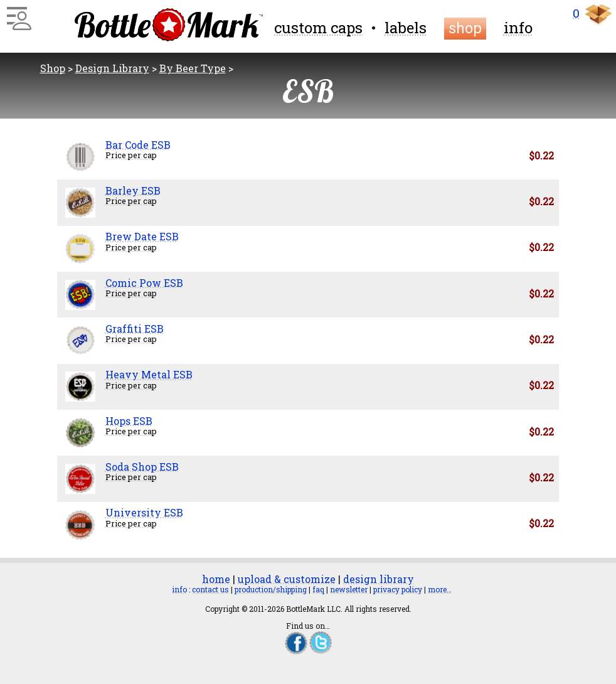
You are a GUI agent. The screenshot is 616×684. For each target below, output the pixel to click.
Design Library (112, 68)
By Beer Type (193, 68)
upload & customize (287, 579)
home (216, 579)
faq (318, 589)
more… (440, 589)
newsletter (349, 589)
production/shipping (271, 589)
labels (406, 28)
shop (465, 28)
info (518, 28)
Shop (53, 68)
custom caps (318, 28)
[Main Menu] (17, 14)
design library (379, 579)
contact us (210, 589)
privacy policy (398, 589)
